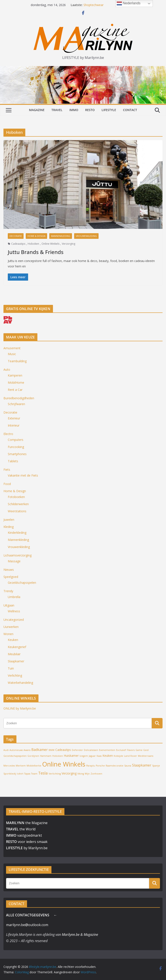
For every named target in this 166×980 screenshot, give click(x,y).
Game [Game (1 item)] (139, 750)
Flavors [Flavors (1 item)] (131, 750)
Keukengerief (17, 647)
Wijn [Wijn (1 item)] (87, 774)
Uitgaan (9, 605)
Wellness (14, 611)
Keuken (13, 640)
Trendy (8, 591)
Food (7, 484)
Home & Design (36, 236)
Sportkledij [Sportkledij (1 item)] (10, 774)
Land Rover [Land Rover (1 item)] (131, 756)
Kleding (9, 527)
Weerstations (17, 511)
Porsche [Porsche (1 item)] (100, 766)
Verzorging (69, 244)
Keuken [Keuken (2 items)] (108, 756)
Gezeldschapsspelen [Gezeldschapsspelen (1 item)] (15, 756)
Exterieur (14, 418)
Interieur (14, 425)
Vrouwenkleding (86, 236)
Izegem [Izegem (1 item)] (84, 756)
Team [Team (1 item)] (34, 774)
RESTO (90, 110)
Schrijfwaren (16, 404)
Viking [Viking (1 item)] (81, 774)
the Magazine (27, 823)
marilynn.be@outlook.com (27, 925)
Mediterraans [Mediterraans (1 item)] (146, 756)
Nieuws (9, 570)
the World (21, 829)
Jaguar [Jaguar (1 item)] (92, 756)
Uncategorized (14, 620)
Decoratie (16, 236)
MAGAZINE (37, 110)
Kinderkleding (17, 533)
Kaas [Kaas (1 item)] (99, 756)
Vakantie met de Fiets (23, 475)
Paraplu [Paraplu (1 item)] (91, 766)
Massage (14, 561)
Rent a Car (15, 390)
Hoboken (33, 244)
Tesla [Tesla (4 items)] (43, 773)
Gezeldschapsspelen (22, 583)
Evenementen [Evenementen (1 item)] (107, 750)
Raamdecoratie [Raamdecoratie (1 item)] (115, 766)
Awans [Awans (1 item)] (27, 750)
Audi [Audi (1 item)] (6, 750)
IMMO (74, 110)
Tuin (11, 668)
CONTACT (130, 110)
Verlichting (15, 675)
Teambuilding (17, 361)
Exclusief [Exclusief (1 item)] (121, 750)
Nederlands (129, 3)
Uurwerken (11, 627)
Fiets (7, 470)
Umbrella (14, 597)
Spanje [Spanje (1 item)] (156, 766)
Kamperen (15, 375)
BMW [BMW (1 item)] (52, 750)
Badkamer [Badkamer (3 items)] (40, 750)
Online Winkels (50, 244)
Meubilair (14, 654)
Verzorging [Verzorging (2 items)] (69, 773)
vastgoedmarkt (24, 835)
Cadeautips (18, 244)
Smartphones (17, 454)
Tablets (13, 461)
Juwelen (9, 520)
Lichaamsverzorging (18, 555)
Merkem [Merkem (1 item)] (21, 766)
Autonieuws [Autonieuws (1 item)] (16, 750)
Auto (7, 370)
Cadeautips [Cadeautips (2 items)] (63, 750)
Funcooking (16, 447)
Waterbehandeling (20, 683)
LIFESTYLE (109, 110)
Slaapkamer (16, 661)
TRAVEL (57, 110)
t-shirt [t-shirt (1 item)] (20, 774)
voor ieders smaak (27, 842)
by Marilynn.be (27, 848)
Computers (16, 440)
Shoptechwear (93, 5)
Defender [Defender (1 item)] (77, 750)
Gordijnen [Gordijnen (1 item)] (33, 756)
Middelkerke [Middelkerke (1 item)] (34, 766)
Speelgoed (11, 577)
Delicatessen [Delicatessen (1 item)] (91, 750)
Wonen (8, 634)
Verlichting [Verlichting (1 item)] (55, 774)
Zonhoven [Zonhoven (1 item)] (96, 774)
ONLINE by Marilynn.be (20, 708)
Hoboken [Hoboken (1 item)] (58, 756)
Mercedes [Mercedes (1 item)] (9, 766)
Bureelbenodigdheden (19, 398)
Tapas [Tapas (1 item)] (27, 774)
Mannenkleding (61, 236)
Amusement (12, 348)
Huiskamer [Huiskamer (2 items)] (71, 756)
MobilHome (16, 382)
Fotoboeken (16, 497)
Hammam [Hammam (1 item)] (46, 756)
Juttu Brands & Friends (36, 252)
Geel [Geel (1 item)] (146, 750)
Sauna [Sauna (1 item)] (128, 766)
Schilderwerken (18, 504)
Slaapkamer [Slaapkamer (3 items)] (142, 765)
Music (12, 354)
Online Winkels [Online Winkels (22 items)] (64, 764)
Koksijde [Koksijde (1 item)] (118, 756)
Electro (8, 434)
